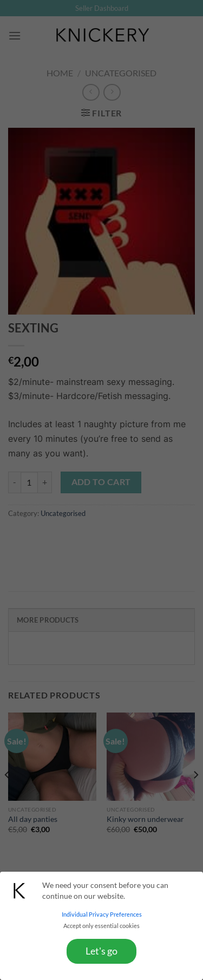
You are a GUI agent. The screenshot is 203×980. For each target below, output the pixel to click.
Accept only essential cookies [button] (101, 926)
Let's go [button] (101, 951)
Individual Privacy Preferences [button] (102, 914)
